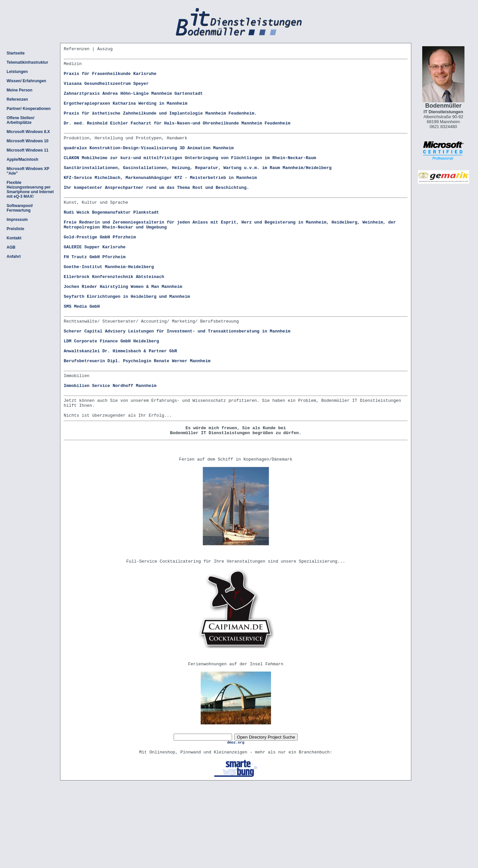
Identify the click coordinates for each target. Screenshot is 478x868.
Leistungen (17, 72)
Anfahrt (14, 257)
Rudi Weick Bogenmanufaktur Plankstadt (111, 243)
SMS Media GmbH (82, 356)
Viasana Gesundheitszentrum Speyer (106, 90)
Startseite (16, 53)
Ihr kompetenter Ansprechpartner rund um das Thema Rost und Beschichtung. (156, 214)
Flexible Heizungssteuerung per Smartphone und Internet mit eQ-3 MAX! (30, 190)
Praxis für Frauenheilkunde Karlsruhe (110, 78)
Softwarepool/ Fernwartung (20, 208)
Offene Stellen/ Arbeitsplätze (20, 120)
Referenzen (17, 99)
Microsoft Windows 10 (28, 141)
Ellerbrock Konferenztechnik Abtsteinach (114, 320)
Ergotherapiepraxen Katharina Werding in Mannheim (125, 114)
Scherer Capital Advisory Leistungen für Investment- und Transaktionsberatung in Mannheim (177, 384)
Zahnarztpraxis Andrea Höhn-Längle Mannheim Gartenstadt (133, 102)
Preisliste (15, 229)
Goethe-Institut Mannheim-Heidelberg (109, 308)
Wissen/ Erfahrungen (26, 81)
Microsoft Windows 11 (28, 150)
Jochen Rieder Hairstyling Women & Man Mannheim (123, 332)
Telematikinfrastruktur (27, 62)
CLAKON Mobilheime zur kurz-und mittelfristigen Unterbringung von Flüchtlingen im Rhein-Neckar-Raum (190, 178)
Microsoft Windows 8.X (28, 132)
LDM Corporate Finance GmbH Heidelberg (111, 396)
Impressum (17, 220)
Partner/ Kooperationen (29, 109)
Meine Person (19, 90)
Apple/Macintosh (22, 159)
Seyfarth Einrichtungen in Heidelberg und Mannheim (127, 344)
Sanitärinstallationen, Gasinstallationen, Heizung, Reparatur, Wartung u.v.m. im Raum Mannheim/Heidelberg (198, 190)
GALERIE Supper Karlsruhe (95, 284)
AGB (11, 247)
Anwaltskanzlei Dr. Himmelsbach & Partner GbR (120, 408)
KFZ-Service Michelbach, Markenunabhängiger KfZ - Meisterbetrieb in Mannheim (160, 202)
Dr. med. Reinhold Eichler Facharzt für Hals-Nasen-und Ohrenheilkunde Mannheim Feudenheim (177, 138)
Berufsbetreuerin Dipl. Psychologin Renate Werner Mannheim (137, 420)
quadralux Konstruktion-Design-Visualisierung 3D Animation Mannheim (149, 166)
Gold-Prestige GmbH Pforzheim (100, 272)
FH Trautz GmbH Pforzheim (95, 296)
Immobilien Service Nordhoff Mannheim (110, 449)
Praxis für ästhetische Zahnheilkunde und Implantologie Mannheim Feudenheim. (160, 126)
